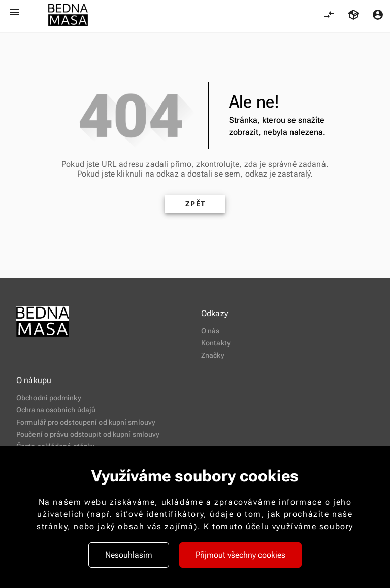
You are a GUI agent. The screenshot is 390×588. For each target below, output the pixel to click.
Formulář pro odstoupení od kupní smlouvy (86, 422)
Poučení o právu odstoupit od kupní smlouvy (88, 434)
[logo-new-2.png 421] (68, 15)
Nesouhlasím (129, 555)
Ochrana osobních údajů (56, 410)
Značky (213, 355)
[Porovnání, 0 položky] (329, 15)
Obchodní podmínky (49, 398)
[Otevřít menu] (14, 12)
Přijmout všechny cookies (240, 555)
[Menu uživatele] (378, 15)
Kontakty (216, 343)
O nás (210, 331)
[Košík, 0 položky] (353, 15)
